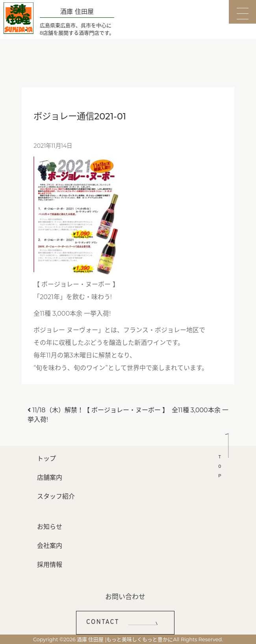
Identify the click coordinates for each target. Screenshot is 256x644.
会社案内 (50, 546)
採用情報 (50, 565)
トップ (46, 459)
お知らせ (50, 527)
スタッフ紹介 (56, 496)
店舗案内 (50, 477)
